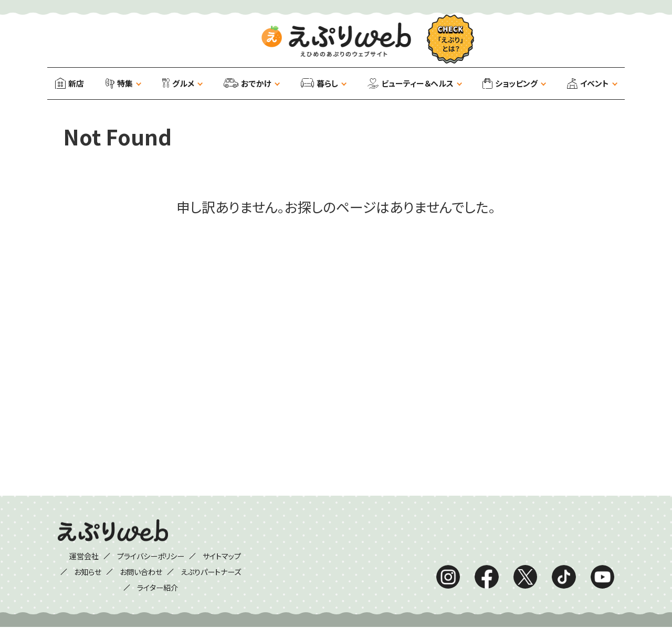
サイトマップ (229, 556)
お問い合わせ (139, 572)
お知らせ (81, 572)
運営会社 (76, 556)
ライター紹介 (158, 588)
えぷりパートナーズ (216, 572)
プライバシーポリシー (150, 556)
